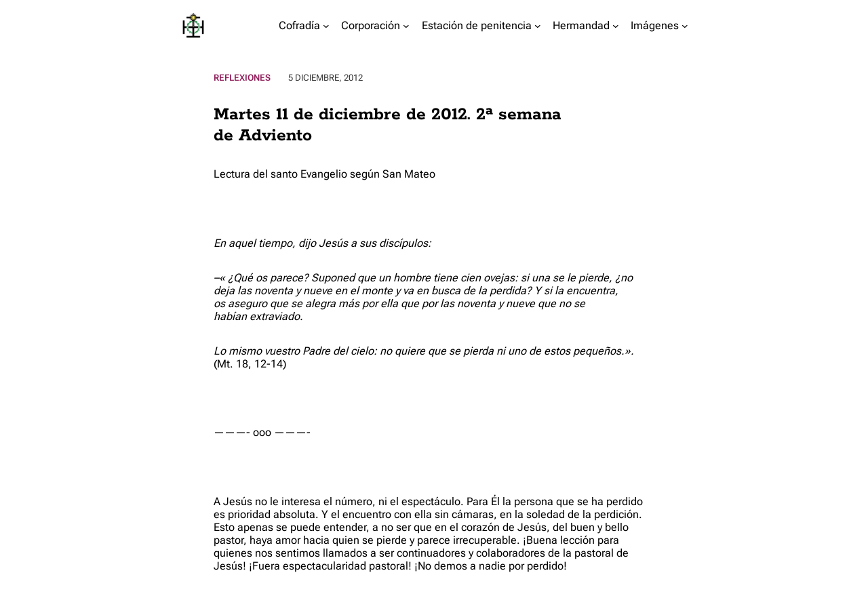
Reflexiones (242, 78)
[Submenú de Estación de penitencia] (538, 26)
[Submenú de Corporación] (406, 26)
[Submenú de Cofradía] (326, 26)
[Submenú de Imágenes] (685, 26)
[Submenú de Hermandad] (616, 26)
